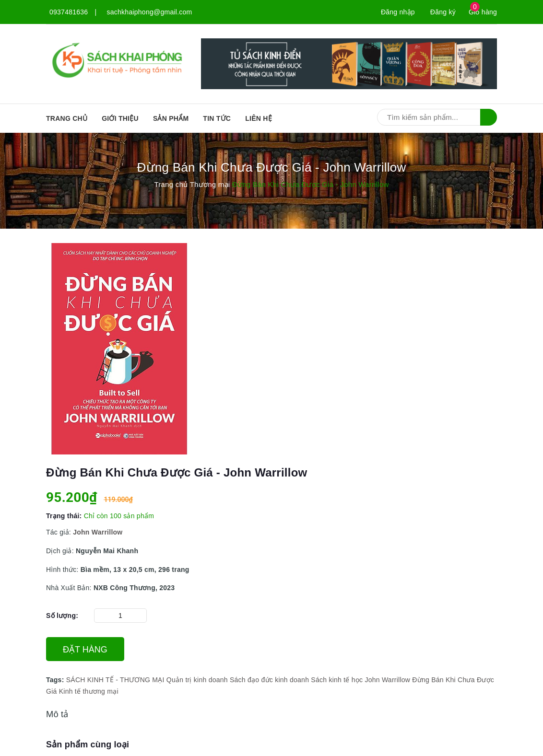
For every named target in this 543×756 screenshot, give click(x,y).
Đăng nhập (398, 12)
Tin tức (217, 118)
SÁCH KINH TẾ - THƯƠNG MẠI (115, 680)
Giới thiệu (120, 118)
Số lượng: (62, 616)
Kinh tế (70, 691)
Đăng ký (443, 12)
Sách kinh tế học (337, 680)
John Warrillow (387, 680)
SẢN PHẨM (171, 118)
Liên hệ (259, 118)
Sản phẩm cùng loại (88, 744)
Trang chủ (67, 118)
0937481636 (69, 12)
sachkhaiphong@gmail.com (150, 12)
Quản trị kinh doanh (197, 680)
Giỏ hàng (483, 12)
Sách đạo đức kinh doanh (269, 680)
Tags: (56, 680)
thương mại (100, 691)
